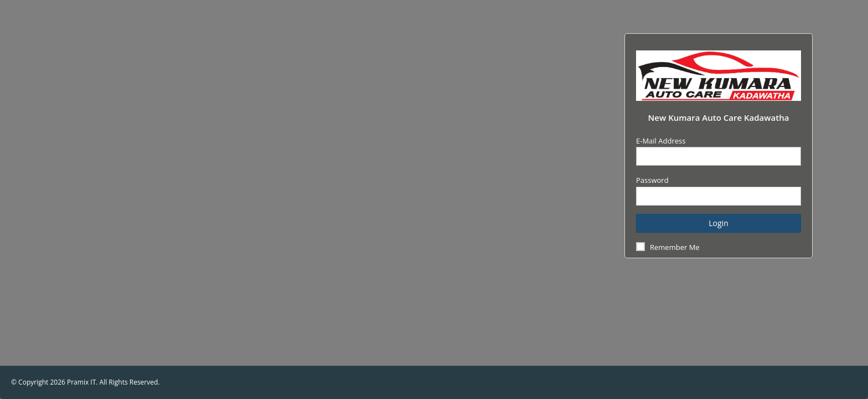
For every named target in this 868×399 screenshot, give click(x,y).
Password (652, 180)
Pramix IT (81, 382)
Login (718, 223)
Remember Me (675, 247)
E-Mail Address (661, 141)
